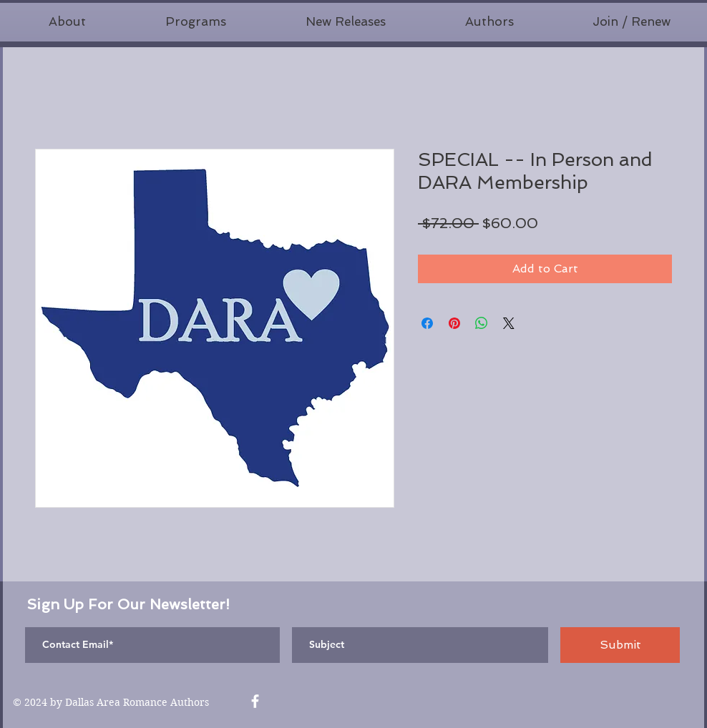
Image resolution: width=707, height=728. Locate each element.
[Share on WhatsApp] (482, 323)
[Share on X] (509, 323)
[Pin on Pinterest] (454, 323)
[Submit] (620, 645)
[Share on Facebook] (427, 323)
